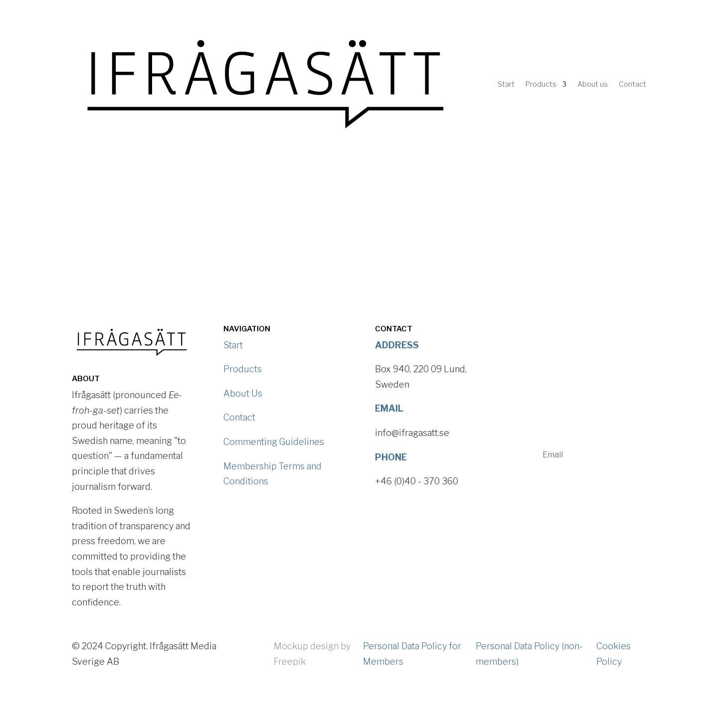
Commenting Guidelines (274, 442)
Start (506, 84)
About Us (243, 393)
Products (541, 84)
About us (593, 84)
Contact (632, 84)
